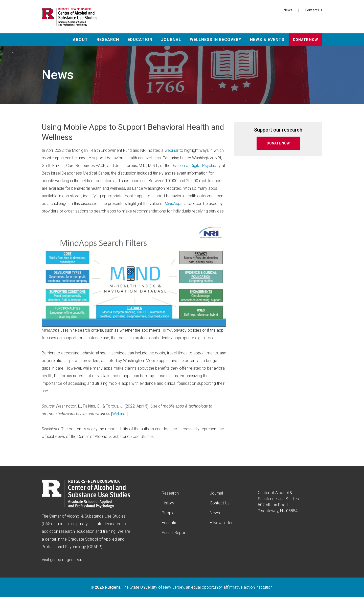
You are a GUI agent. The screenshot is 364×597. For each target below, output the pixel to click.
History (168, 503)
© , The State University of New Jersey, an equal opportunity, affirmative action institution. (182, 587)
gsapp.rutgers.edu (66, 560)
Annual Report (174, 533)
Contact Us (314, 10)
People (168, 513)
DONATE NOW (278, 143)
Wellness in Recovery (216, 40)
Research (108, 40)
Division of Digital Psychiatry (196, 166)
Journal (171, 40)
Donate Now (305, 40)
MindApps (174, 204)
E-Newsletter (221, 523)
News (288, 10)
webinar (172, 150)
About (80, 40)
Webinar (119, 414)
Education (140, 40)
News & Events (267, 40)
